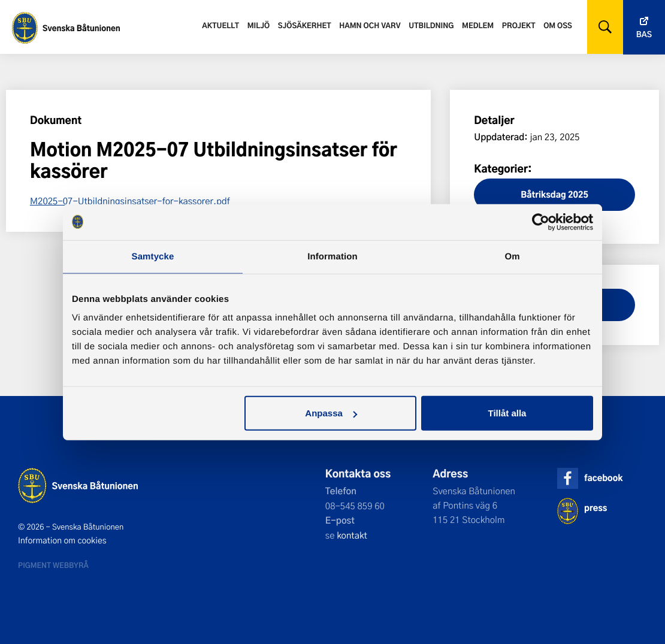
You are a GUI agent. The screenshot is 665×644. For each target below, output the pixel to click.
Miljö (259, 25)
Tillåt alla (507, 413)
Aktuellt (220, 25)
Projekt (519, 25)
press (596, 508)
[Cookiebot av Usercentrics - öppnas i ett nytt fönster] (541, 222)
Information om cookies (62, 540)
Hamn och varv (370, 25)
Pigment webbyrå (53, 565)
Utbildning (431, 25)
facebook (603, 478)
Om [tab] (512, 256)
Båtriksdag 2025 (554, 194)
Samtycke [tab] (153, 256)
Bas (644, 34)
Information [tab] (332, 256)
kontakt (352, 535)
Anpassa (331, 413)
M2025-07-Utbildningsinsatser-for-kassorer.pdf (130, 201)
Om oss (558, 25)
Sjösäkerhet (305, 25)
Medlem (478, 25)
